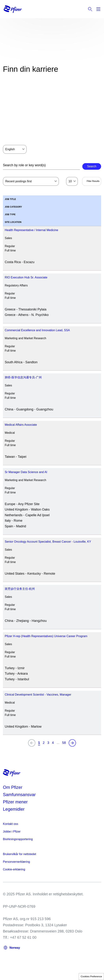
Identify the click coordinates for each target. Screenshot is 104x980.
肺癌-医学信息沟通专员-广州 (23, 377)
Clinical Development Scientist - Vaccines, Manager (38, 695)
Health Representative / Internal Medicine (32, 230)
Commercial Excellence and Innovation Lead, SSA (37, 330)
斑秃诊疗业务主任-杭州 (20, 589)
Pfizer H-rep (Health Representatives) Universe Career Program (46, 636)
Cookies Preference (91, 976)
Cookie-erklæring (14, 869)
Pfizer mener (15, 802)
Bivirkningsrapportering (18, 839)
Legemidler (14, 809)
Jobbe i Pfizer (12, 832)
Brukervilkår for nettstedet (19, 854)
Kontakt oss (11, 824)
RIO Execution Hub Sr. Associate (26, 277)
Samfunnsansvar (19, 795)
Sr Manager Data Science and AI (26, 472)
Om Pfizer (13, 787)
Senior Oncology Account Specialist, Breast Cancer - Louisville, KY (48, 542)
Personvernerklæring (16, 862)
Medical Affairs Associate (21, 425)
